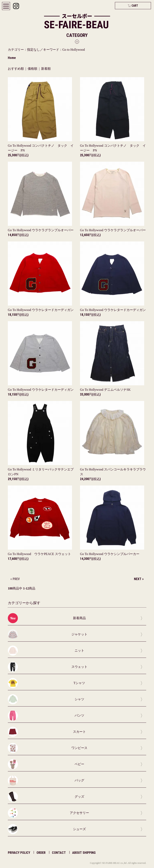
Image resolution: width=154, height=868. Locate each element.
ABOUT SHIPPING (84, 853)
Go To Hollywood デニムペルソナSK (105, 390)
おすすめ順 (16, 69)
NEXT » (139, 579)
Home (12, 58)
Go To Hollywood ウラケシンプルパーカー (110, 554)
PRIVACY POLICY (19, 853)
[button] (77, 38)
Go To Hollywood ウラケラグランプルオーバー (41, 230)
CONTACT (59, 853)
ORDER (41, 853)
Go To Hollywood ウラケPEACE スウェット (39, 554)
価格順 (32, 69)
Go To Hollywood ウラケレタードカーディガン (41, 310)
